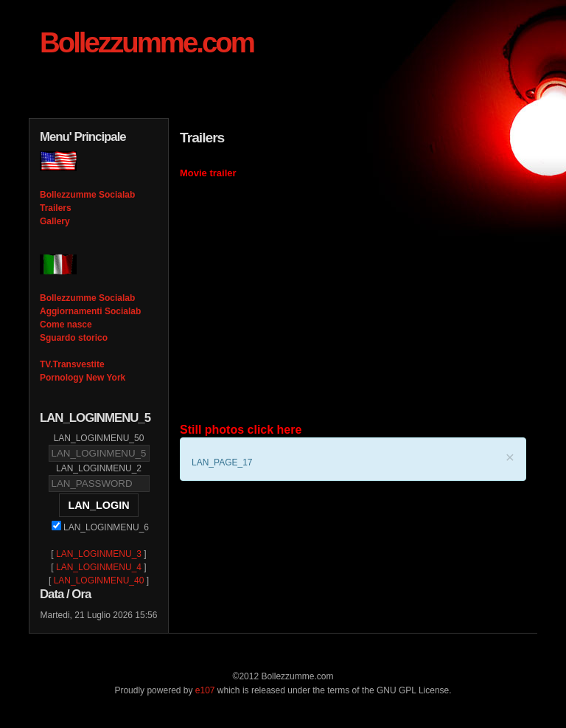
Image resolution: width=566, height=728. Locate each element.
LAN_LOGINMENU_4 (99, 567)
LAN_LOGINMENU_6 (100, 527)
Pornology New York (83, 378)
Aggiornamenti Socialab (90, 311)
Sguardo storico (74, 338)
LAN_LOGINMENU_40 (99, 580)
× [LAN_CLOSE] (510, 457)
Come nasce (66, 325)
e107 (205, 690)
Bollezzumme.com (147, 42)
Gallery (55, 221)
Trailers (56, 208)
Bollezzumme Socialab (87, 195)
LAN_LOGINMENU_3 (99, 554)
